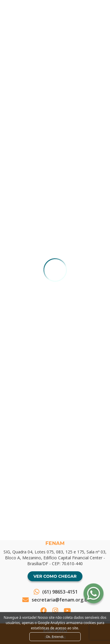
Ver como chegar (55, 576)
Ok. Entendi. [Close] (55, 637)
